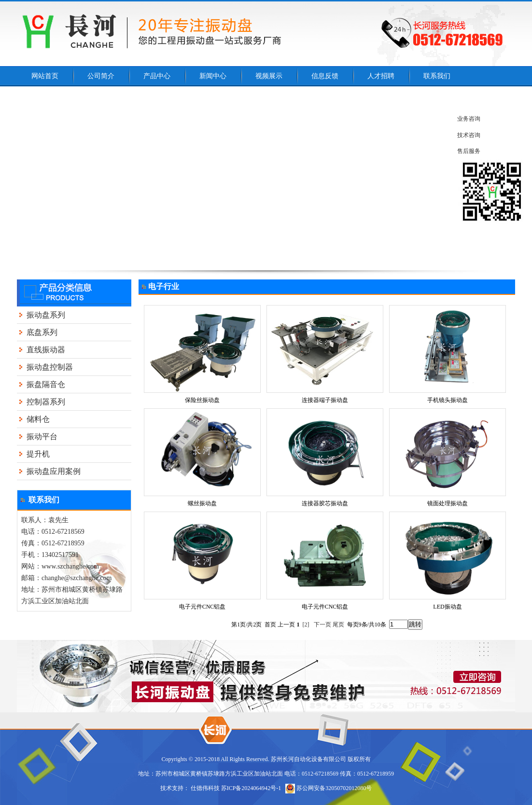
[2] (306, 625)
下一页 (322, 625)
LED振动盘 (447, 607)
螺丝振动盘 (202, 503)
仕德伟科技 (205, 788)
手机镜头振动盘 (448, 400)
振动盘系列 (46, 315)
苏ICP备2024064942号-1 (251, 788)
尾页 (338, 625)
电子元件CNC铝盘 (203, 607)
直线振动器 (46, 350)
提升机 (38, 454)
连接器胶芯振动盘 (325, 503)
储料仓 (38, 419)
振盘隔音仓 (46, 384)
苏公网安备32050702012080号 (329, 788)
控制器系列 (46, 402)
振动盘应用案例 (54, 471)
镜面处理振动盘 (448, 503)
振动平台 (42, 437)
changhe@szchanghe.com (77, 578)
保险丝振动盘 (202, 400)
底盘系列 (42, 332)
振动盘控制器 (50, 367)
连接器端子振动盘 (325, 400)
